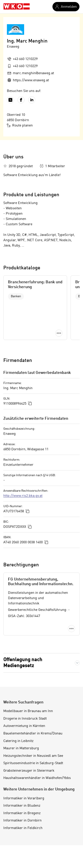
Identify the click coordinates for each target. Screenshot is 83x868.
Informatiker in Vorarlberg (24, 798)
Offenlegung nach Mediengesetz (23, 663)
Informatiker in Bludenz (22, 806)
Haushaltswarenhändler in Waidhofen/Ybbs (37, 778)
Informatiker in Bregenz (22, 813)
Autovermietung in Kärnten (24, 726)
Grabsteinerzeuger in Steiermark (29, 771)
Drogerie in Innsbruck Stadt (25, 719)
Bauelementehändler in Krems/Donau (33, 734)
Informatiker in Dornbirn (22, 821)
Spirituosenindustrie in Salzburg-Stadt (33, 763)
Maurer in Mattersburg (21, 748)
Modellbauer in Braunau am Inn (28, 711)
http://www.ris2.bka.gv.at (23, 496)
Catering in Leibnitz (18, 741)
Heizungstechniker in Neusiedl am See (33, 756)
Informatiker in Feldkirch (23, 828)
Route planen (20, 125)
